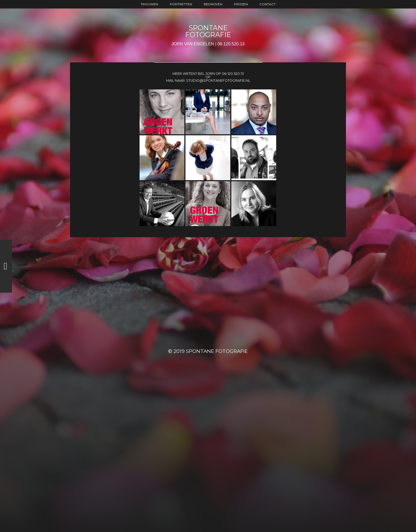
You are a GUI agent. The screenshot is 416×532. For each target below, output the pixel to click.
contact (268, 4)
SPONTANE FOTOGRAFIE (208, 31)
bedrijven (213, 4)
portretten (181, 4)
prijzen (241, 4)
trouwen (149, 4)
